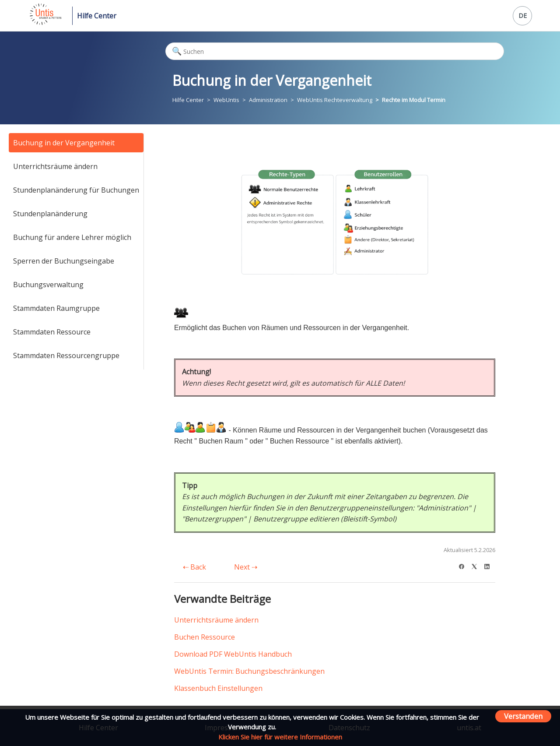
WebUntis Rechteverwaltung (335, 100)
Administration (268, 100)
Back (194, 567)
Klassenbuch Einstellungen (218, 688)
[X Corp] (477, 565)
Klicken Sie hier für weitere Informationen (280, 737)
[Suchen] (335, 51)
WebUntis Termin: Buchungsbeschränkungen (249, 671)
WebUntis (226, 100)
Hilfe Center (97, 16)
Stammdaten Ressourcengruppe (66, 355)
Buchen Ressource (205, 637)
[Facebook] (464, 565)
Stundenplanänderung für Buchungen (76, 190)
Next (246, 567)
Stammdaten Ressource (52, 332)
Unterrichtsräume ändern (55, 166)
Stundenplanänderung (50, 214)
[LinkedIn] (490, 565)
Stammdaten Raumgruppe (56, 308)
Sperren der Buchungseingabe (64, 261)
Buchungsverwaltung (48, 285)
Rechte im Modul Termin (414, 100)
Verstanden (523, 716)
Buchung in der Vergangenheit (64, 143)
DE (523, 16)
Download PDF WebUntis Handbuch (233, 654)
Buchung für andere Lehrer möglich (72, 237)
